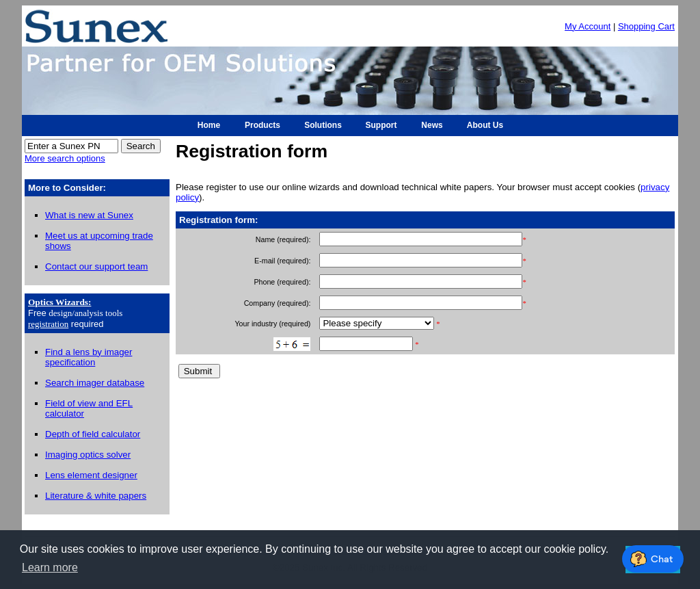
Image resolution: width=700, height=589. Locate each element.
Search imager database (95, 383)
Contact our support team (96, 266)
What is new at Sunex (89, 215)
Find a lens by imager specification (89, 357)
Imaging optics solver (88, 455)
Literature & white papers (96, 496)
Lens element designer (91, 475)
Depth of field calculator (93, 434)
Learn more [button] (50, 567)
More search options (65, 158)
